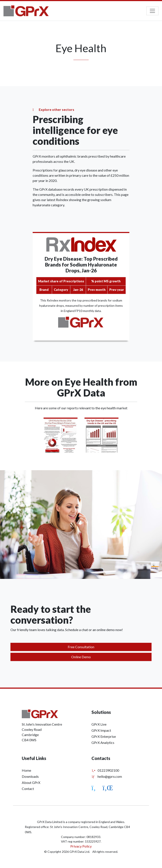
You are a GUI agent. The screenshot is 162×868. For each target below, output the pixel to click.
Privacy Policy (81, 846)
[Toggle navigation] (152, 11)
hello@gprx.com (107, 776)
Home (26, 770)
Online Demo (81, 657)
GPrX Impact (101, 730)
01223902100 (105, 770)
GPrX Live (99, 724)
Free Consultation (81, 647)
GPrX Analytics (103, 742)
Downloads (30, 776)
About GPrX (31, 782)
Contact (28, 789)
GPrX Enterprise (104, 736)
